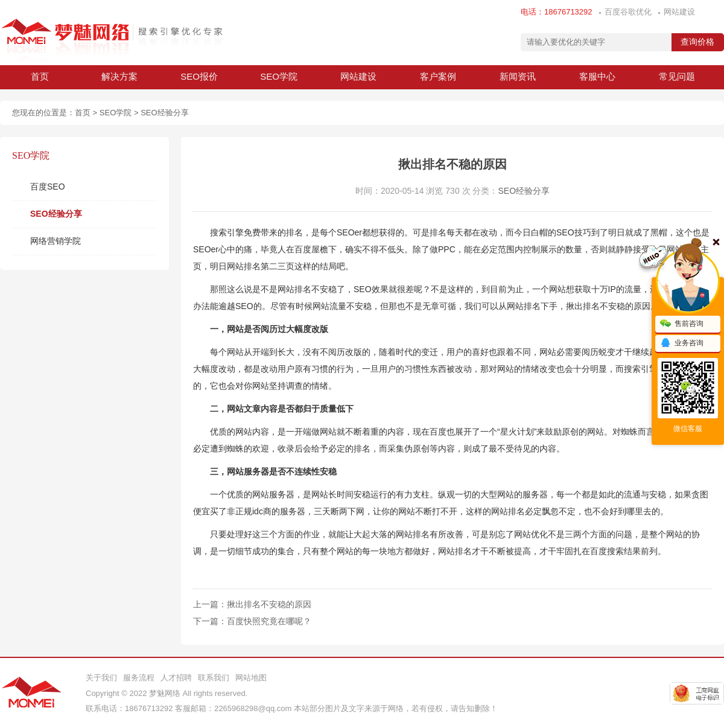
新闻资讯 (518, 76)
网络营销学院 (56, 241)
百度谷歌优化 (628, 12)
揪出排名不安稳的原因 (269, 604)
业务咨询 (682, 343)
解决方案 (119, 76)
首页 (40, 76)
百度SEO (48, 187)
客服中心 (597, 76)
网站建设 (679, 12)
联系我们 (214, 678)
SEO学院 (279, 76)
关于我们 (101, 678)
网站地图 (251, 678)
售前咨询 (682, 324)
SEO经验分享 (164, 113)
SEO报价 (199, 76)
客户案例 (438, 76)
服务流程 (139, 678)
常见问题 (677, 76)
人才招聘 (176, 678)
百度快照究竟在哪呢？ (269, 621)
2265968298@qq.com (253, 708)
